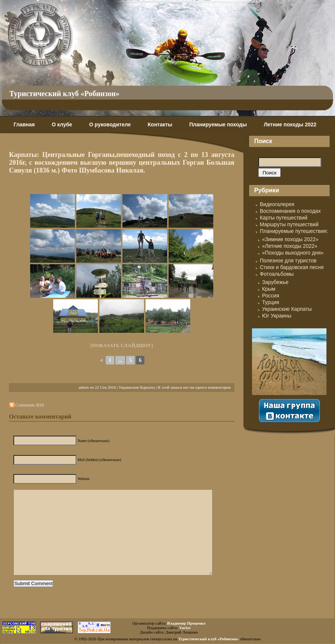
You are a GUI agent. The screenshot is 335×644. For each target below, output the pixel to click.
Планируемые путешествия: (294, 231)
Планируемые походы (218, 124)
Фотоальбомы (277, 274)
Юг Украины (277, 316)
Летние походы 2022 (290, 124)
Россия (271, 296)
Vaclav (185, 628)
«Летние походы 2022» (290, 246)
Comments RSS (30, 405)
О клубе (62, 124)
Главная (24, 124)
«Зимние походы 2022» (290, 239)
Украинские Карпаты (137, 387)
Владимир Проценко (186, 623)
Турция (271, 302)
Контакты (160, 124)
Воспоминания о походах (290, 211)
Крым (269, 289)
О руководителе (110, 124)
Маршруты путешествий (289, 224)
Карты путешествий (284, 218)
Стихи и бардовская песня (292, 267)
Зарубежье (275, 282)
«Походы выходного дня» (293, 253)
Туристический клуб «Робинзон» (64, 94)
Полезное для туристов (288, 261)
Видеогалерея (277, 204)
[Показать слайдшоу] (122, 345)
